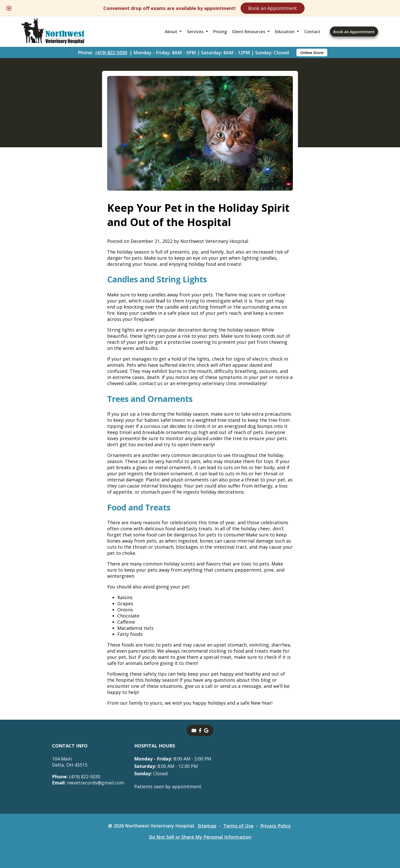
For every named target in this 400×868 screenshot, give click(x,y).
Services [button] (195, 32)
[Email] (194, 730)
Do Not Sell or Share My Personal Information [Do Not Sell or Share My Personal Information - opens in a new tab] (200, 837)
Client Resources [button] (249, 32)
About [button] (171, 32)
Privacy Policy (276, 826)
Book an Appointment (273, 8)
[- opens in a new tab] (200, 730)
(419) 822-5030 (111, 52)
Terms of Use (238, 826)
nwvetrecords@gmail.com (88, 783)
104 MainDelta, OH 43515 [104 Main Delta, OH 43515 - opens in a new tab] (70, 762)
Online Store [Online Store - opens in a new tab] (312, 52)
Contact (312, 32)
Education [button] (285, 32)
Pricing (220, 32)
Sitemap (207, 826)
